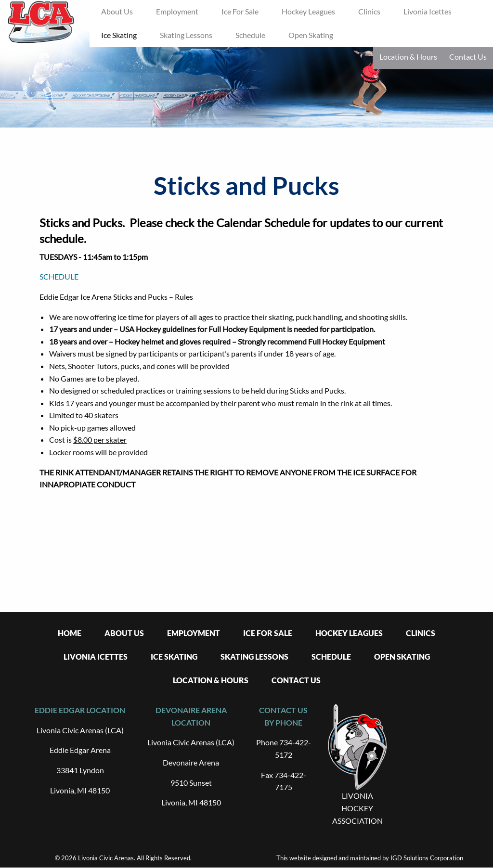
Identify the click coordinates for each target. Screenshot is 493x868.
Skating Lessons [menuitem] (186, 35)
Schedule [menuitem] (250, 35)
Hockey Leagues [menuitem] (308, 11)
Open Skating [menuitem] (311, 35)
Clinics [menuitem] (369, 11)
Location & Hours (408, 57)
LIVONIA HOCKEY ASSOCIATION (357, 808)
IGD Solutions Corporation (427, 858)
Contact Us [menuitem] (296, 680)
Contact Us (468, 57)
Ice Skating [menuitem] (119, 35)
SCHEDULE (59, 276)
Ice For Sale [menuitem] (240, 11)
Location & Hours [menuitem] (211, 680)
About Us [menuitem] (117, 11)
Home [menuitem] (70, 633)
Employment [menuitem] (177, 11)
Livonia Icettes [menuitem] (428, 11)
